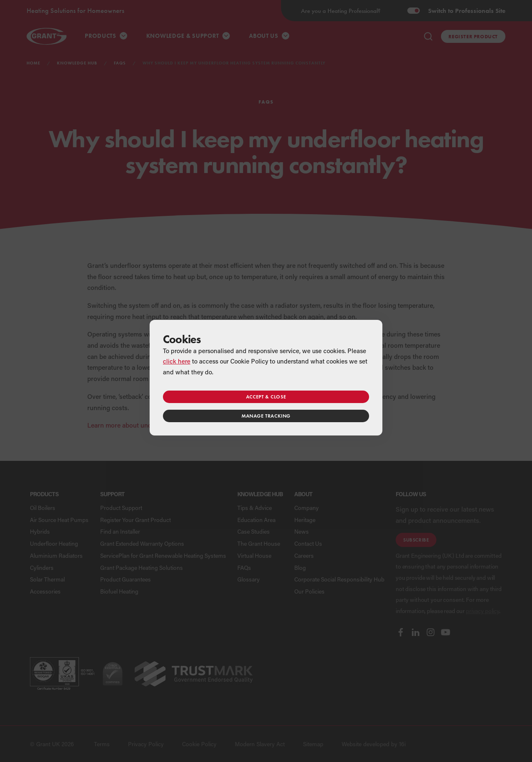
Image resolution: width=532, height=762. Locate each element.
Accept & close (266, 397)
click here (177, 361)
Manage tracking (266, 416)
